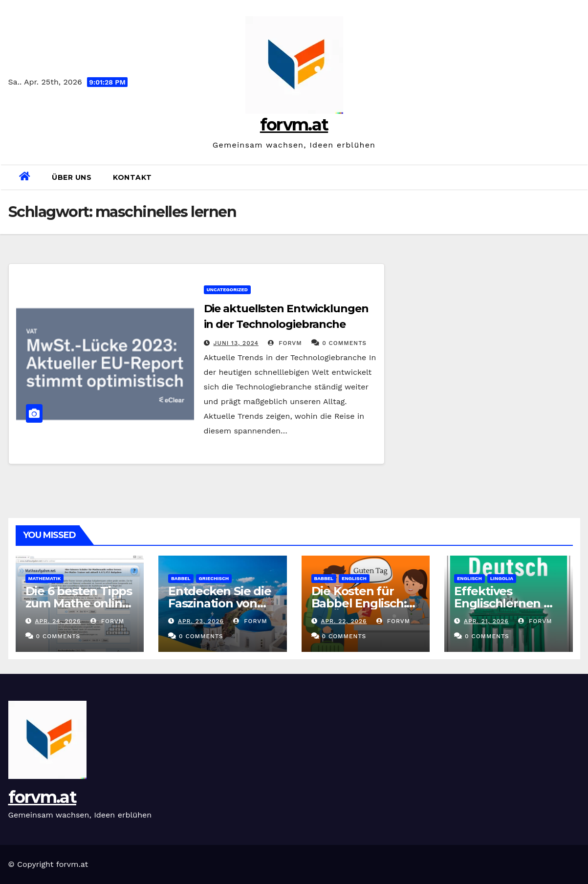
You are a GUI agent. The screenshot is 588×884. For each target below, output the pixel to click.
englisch (354, 578)
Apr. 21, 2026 (486, 621)
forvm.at (294, 125)
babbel (181, 578)
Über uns (72, 177)
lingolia (502, 578)
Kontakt (132, 177)
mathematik (45, 578)
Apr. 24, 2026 (58, 621)
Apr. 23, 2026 (201, 621)
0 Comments (344, 343)
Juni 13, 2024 (236, 343)
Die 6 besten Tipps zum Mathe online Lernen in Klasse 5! (79, 603)
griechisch (214, 578)
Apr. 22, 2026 (344, 621)
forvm (285, 343)
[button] (576, 177)
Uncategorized (228, 290)
